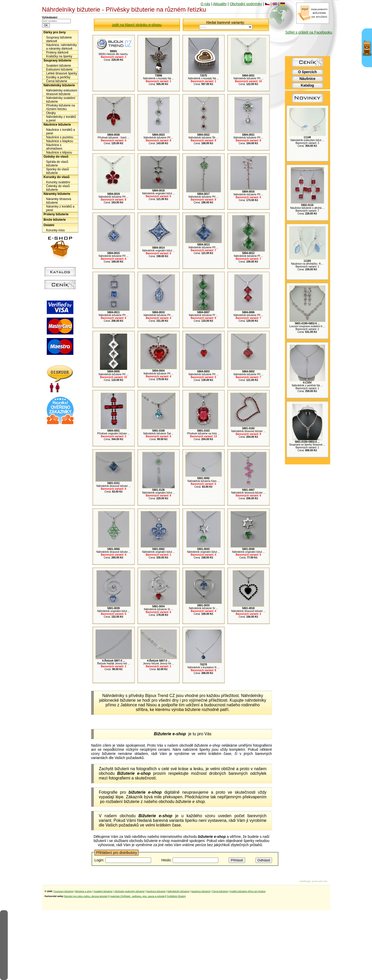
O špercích (307, 72)
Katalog (307, 85)
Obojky (51, 113)
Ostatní (49, 225)
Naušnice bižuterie (156, 891)
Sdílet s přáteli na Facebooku (309, 32)
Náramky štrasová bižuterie (59, 201)
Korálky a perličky (58, 77)
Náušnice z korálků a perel (61, 132)
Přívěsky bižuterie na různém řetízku (61, 107)
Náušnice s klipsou (59, 152)
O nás (206, 4)
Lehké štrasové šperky (62, 73)
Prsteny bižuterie (56, 214)
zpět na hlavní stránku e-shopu (137, 25)
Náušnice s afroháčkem (54, 147)
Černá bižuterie (57, 81)
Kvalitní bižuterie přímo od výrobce (248, 891)
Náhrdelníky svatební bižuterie (61, 100)
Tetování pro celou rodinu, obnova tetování (86, 896)
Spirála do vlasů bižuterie (57, 164)
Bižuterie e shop (84, 891)
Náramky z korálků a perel (60, 208)
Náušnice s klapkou (60, 141)
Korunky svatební (58, 182)
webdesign (305, 881)
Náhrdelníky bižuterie (59, 85)
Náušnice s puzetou (60, 137)
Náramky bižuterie (57, 194)
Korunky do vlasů (57, 177)
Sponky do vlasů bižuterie (58, 171)
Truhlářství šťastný (176, 896)
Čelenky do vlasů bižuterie (58, 188)
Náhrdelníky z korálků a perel (61, 119)
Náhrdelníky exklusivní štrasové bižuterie (62, 92)
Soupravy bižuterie (57, 60)
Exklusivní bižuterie (60, 70)
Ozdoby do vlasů (56, 157)
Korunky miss (56, 230)
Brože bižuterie (55, 220)
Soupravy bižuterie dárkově (59, 39)
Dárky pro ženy (55, 32)
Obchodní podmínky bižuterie (129, 891)
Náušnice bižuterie (57, 125)
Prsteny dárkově (57, 52)
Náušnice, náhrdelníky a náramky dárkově (62, 47)
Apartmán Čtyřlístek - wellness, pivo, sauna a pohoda (137, 896)
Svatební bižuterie (59, 66)
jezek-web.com (320, 881)
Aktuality (220, 4)
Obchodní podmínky (246, 4)
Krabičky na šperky (59, 56)
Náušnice (307, 79)
